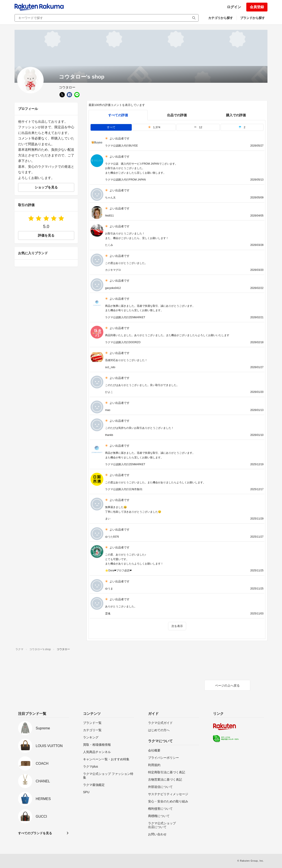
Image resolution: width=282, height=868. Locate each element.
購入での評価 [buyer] (236, 115)
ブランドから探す (252, 18)
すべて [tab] (111, 127)
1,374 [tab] (154, 127)
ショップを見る (46, 187)
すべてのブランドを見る (35, 833)
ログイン (234, 7)
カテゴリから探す (221, 18)
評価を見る (46, 235)
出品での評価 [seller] (177, 115)
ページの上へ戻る (227, 685)
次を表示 (177, 626)
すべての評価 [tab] (118, 115)
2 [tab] (242, 127)
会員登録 (257, 7)
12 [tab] (198, 127)
